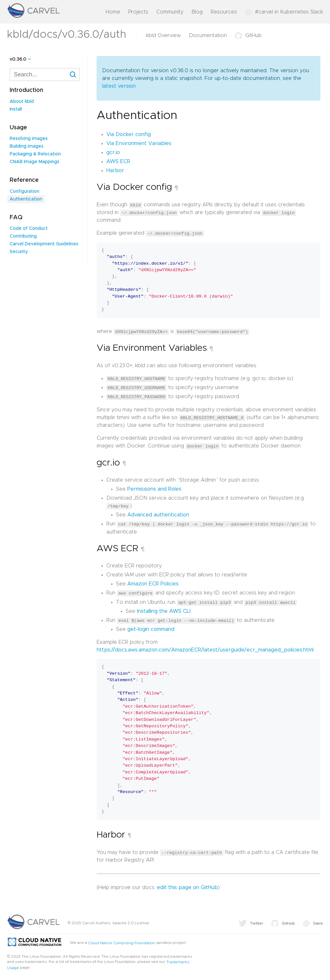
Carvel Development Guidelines (44, 244)
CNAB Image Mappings (34, 162)
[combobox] (45, 74)
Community (170, 12)
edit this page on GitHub (187, 886)
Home (113, 12)
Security (19, 252)
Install (16, 109)
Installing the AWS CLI (164, 610)
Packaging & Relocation (35, 154)
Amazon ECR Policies (153, 583)
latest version (119, 86)
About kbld (22, 102)
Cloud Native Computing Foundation (121, 941)
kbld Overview (163, 35)
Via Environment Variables (139, 143)
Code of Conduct (29, 229)
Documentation (208, 35)
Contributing (23, 236)
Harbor (115, 171)
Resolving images (29, 139)
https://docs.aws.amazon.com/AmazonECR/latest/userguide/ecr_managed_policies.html (205, 648)
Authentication (26, 199)
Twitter (251, 921)
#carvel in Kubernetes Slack (284, 12)
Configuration (24, 191)
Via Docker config (129, 134)
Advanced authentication (158, 514)
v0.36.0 (18, 59)
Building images (27, 146)
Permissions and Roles (154, 488)
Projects (138, 12)
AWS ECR (118, 162)
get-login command (151, 628)
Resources (224, 12)
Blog (197, 12)
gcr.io (113, 152)
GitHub (248, 35)
